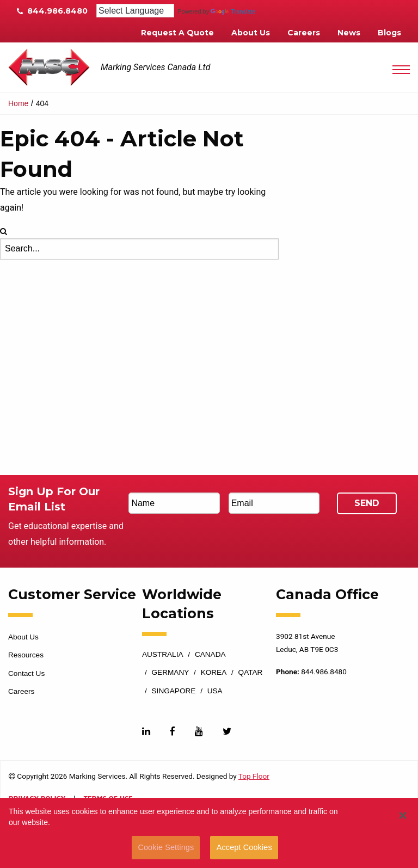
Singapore (174, 691)
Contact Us (26, 673)
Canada (210, 655)
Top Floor (254, 776)
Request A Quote (177, 33)
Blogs (389, 33)
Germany (171, 673)
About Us (251, 33)
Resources (26, 655)
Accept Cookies (244, 847)
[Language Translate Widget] (135, 11)
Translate (233, 11)
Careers (304, 33)
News (349, 33)
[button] (402, 815)
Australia (163, 655)
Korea (214, 673)
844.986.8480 (52, 11)
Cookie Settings (166, 847)
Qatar (251, 673)
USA (215, 691)
